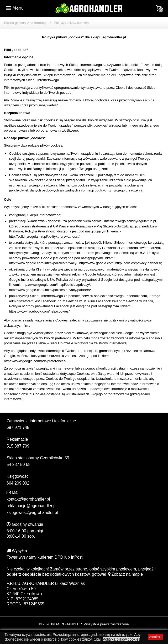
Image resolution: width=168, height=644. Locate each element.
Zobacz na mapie (125, 574)
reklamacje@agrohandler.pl (31, 506)
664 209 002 (18, 483)
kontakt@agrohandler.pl (28, 499)
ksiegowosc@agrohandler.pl (32, 513)
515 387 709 (18, 446)
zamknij (155, 637)
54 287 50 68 (19, 464)
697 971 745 (18, 427)
